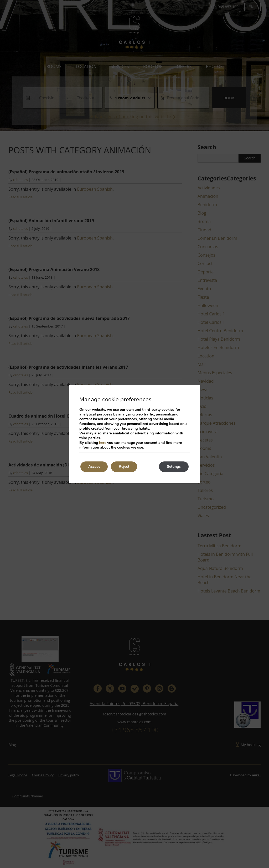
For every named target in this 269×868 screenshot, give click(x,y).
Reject (124, 467)
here (103, 443)
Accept (94, 467)
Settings (174, 467)
